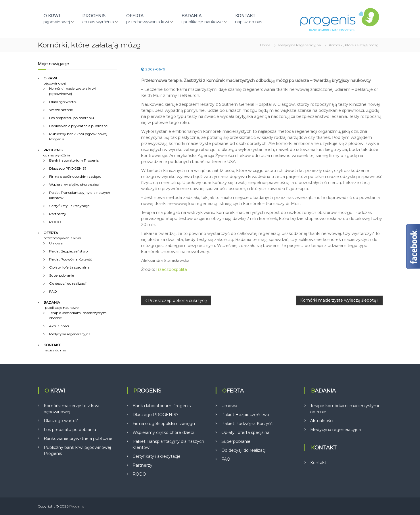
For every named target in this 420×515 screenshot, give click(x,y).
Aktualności (59, 326)
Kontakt (318, 463)
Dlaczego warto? (63, 102)
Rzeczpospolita (171, 269)
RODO (55, 222)
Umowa (56, 243)
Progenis (77, 506)
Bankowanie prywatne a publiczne (78, 126)
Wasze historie (61, 110)
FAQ (53, 291)
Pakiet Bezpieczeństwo (68, 251)
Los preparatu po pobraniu (72, 118)
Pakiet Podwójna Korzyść (71, 259)
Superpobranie (62, 275)
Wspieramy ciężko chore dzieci (74, 184)
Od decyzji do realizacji (68, 283)
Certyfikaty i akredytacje (69, 206)
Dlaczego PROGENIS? (68, 168)
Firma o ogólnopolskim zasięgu (75, 176)
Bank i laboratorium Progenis (74, 160)
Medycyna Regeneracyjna (300, 45)
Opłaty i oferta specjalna (69, 267)
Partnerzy (58, 214)
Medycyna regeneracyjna (70, 334)
